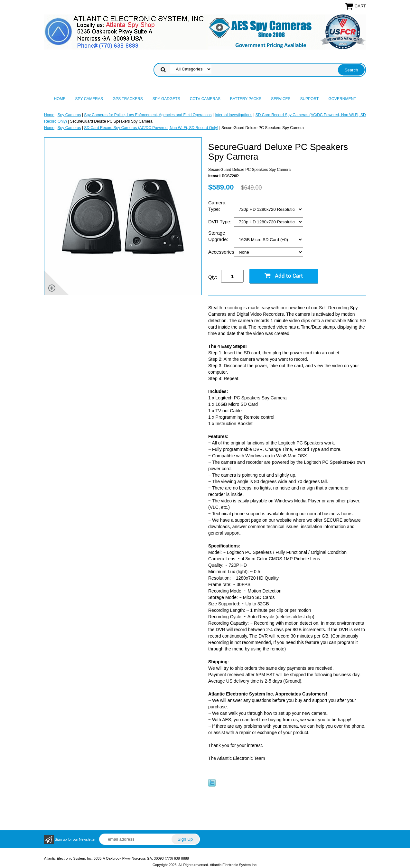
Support (310, 99)
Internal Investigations (233, 115)
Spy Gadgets (166, 99)
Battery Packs (246, 99)
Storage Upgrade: (219, 236)
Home (60, 99)
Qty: (213, 277)
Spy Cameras (89, 99)
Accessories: (221, 252)
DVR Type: (220, 222)
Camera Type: (217, 206)
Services (281, 99)
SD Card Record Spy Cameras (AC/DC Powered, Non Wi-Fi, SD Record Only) (151, 128)
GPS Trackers (128, 99)
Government (342, 99)
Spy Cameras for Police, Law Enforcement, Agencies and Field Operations (148, 115)
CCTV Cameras (205, 99)
